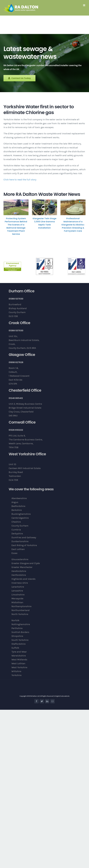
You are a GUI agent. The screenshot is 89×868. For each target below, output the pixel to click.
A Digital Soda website (62, 696)
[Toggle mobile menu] (84, 5)
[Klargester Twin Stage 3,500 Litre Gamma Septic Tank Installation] (44, 207)
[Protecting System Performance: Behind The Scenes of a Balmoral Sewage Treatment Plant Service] (16, 207)
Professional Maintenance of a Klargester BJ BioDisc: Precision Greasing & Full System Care (73, 225)
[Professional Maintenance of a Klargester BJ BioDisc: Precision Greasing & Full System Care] (73, 207)
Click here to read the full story (20, 180)
